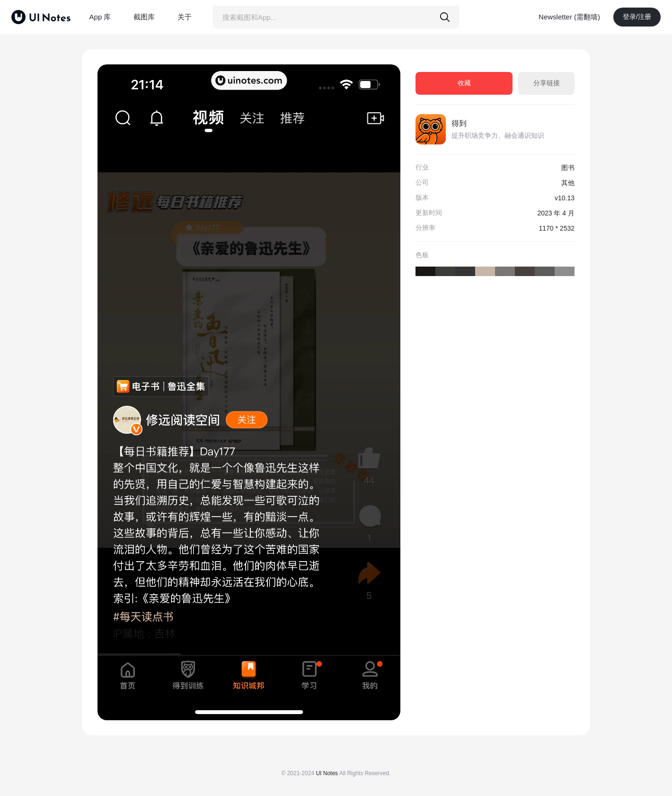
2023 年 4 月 (556, 213)
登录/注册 (637, 17)
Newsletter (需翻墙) (569, 17)
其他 (568, 183)
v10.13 (565, 198)
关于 (185, 17)
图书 (568, 168)
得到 (459, 123)
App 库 (100, 17)
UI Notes (327, 773)
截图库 (144, 17)
